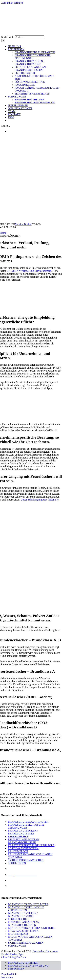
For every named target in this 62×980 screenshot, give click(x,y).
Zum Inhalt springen (12, 3)
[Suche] (3, 41)
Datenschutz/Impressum (46, 951)
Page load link (9, 974)
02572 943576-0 (17, 880)
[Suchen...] (30, 37)
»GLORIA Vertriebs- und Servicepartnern (29, 271)
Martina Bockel (23, 224)
